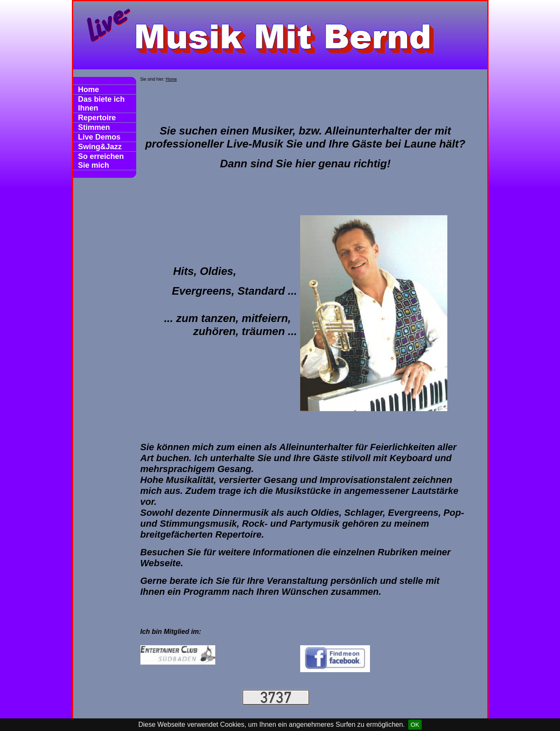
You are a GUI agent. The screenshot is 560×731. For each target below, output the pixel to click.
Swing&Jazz (100, 147)
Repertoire (97, 118)
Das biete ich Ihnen (102, 104)
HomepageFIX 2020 (264, 716)
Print (314, 716)
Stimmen (94, 127)
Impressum (111, 709)
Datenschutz (152, 709)
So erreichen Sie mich (101, 161)
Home (89, 90)
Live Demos (99, 137)
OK (415, 725)
